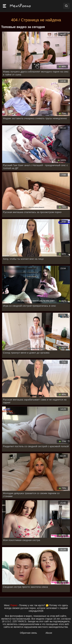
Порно (14, 605)
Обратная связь (28, 633)
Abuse (49, 633)
